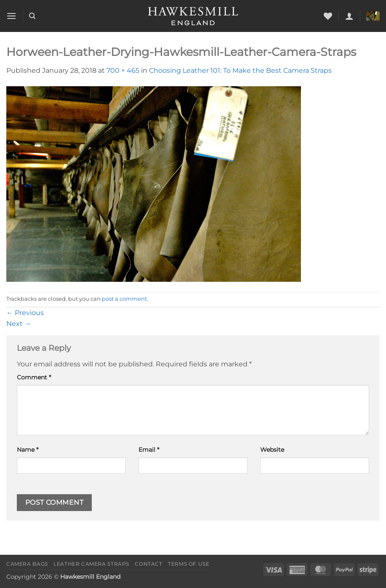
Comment (34, 377)
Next (19, 324)
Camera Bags (27, 564)
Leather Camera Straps (91, 564)
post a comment (124, 299)
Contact (148, 564)
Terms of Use (189, 564)
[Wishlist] (328, 16)
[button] (11, 16)
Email (149, 450)
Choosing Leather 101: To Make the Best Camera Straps (240, 70)
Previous (25, 313)
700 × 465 (123, 70)
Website (272, 450)
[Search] (32, 16)
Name (28, 450)
